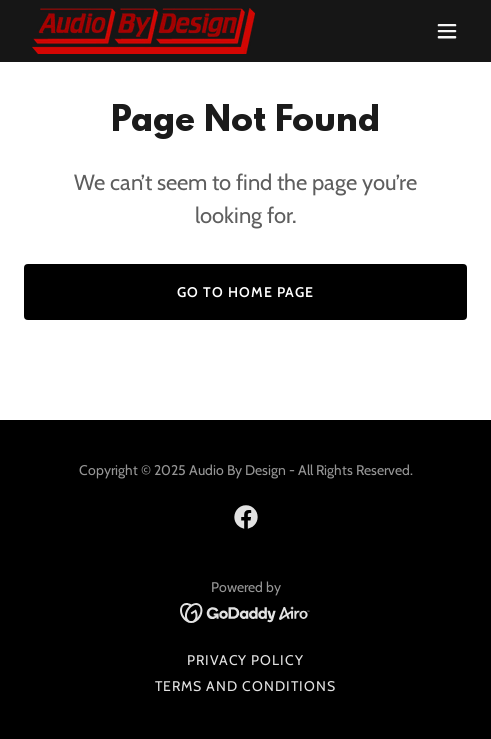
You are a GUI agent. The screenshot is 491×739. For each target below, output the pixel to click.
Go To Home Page (245, 292)
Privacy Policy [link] (246, 660)
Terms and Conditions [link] (245, 686)
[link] (143, 31)
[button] (447, 31)
